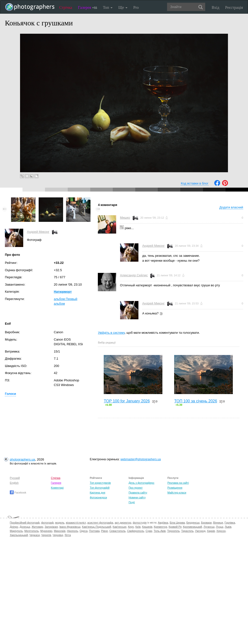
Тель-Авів (160, 531)
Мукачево (46, 531)
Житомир (37, 527)
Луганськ (209, 527)
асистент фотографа (100, 523)
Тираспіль (187, 531)
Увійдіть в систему (111, 333)
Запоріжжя (51, 527)
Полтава (94, 531)
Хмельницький (19, 535)
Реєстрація (234, 7)
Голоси (10, 394)
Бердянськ (193, 523)
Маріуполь (16, 531)
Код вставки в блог (195, 183)
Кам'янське (120, 527)
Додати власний (231, 207)
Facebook (18, 493)
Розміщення (175, 488)
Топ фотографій (100, 488)
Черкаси (34, 535)
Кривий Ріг (175, 527)
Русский (15, 478)
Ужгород (200, 531)
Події (132, 502)
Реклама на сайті (178, 483)
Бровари (206, 523)
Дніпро (14, 527)
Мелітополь (32, 531)
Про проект (136, 488)
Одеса (83, 531)
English (14, 483)
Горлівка (230, 523)
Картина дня (97, 493)
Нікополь (73, 531)
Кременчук (160, 527)
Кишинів (147, 527)
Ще (123, 7)
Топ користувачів (100, 483)
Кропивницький (192, 527)
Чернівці (58, 535)
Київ (138, 527)
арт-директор (123, 523)
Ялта (68, 535)
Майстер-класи (177, 493)
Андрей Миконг (38, 232)
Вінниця (218, 523)
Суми (149, 531)
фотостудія (140, 523)
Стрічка (66, 7)
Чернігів (46, 535)
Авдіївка (163, 523)
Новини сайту (137, 497)
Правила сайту (138, 493)
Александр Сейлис (134, 275)
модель (60, 523)
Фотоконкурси (98, 497)
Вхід (216, 7)
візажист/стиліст (76, 523)
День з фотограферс (142, 483)
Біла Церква (177, 523)
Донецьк (25, 527)
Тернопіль (174, 531)
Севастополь (117, 531)
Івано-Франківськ (70, 527)
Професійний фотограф (25, 523)
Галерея (88, 7)
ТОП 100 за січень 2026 (196, 401)
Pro (136, 7)
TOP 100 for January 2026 (127, 401)
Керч (131, 527)
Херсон (221, 531)
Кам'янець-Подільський (96, 527)
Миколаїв (60, 531)
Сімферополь (136, 531)
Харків (211, 531)
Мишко (125, 218)
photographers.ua (22, 459)
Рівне (104, 531)
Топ (108, 7)
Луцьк (220, 527)
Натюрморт (63, 292)
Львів (228, 527)
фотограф (47, 523)
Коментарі (57, 488)
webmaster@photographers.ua (141, 459)
